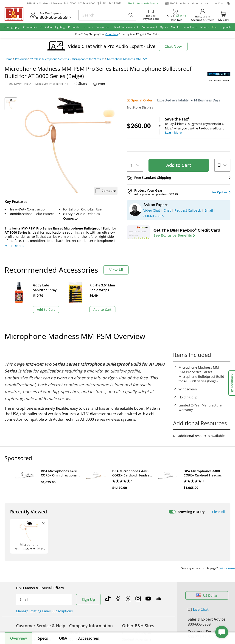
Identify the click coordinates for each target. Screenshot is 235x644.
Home (8, 59)
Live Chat (218, 3)
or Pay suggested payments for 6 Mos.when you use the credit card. (198, 126)
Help (207, 3)
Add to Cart (179, 165)
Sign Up (88, 599)
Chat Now (173, 46)
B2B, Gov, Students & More (45, 3)
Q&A (63, 638)
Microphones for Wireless (88, 59)
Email (24, 599)
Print (99, 84)
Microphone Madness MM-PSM (127, 59)
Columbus (112, 34)
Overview (18, 638)
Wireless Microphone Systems (50, 59)
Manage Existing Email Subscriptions (44, 611)
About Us (197, 3)
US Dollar (207, 595)
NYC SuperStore (177, 3)
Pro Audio (21, 59)
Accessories (89, 638)
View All (116, 270)
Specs (43, 638)
